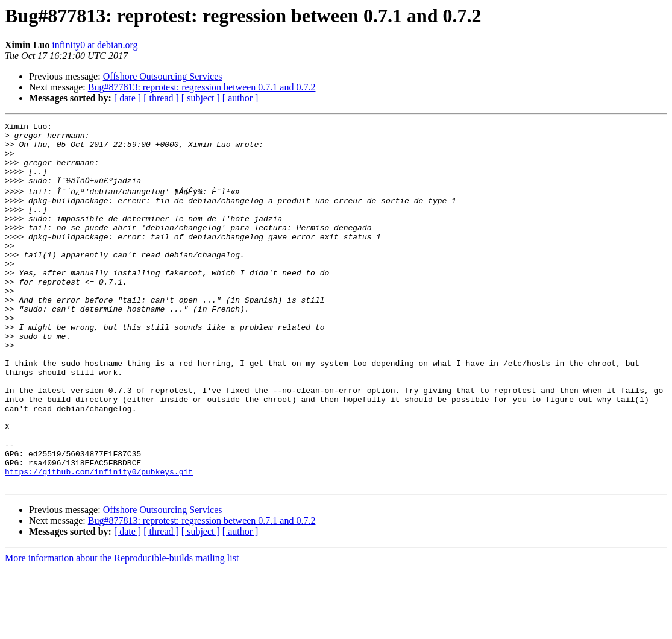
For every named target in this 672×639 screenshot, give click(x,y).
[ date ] (127, 98)
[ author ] (240, 98)
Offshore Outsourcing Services (163, 76)
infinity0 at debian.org (95, 45)
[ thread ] (161, 98)
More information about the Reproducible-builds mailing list (122, 628)
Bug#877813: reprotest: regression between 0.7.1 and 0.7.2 (202, 87)
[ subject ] (201, 98)
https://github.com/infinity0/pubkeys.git (99, 540)
